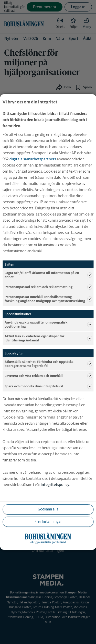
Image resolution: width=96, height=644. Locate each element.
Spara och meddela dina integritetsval (48, 386)
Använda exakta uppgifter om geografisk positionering (48, 324)
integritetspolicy (55, 485)
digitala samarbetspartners (33, 159)
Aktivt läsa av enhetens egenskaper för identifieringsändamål (48, 338)
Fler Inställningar (48, 521)
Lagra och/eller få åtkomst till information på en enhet (48, 275)
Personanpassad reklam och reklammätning (48, 287)
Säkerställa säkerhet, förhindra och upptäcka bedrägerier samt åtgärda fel (48, 364)
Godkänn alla (48, 509)
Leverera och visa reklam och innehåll (48, 376)
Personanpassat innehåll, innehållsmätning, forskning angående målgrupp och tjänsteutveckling (48, 299)
